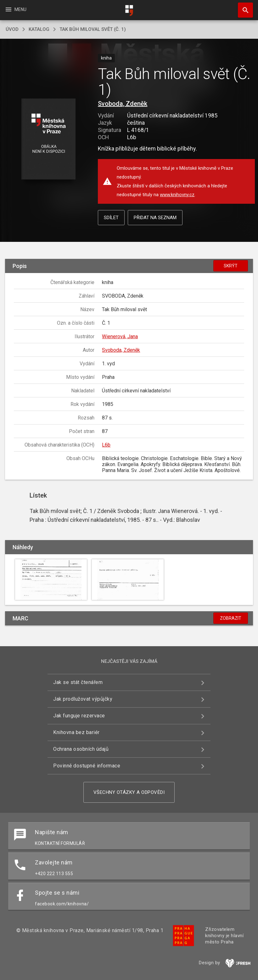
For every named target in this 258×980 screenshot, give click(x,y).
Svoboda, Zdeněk (123, 104)
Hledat (243, 7)
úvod (12, 29)
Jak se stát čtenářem (78, 682)
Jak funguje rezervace (79, 716)
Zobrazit (231, 618)
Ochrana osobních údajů (81, 749)
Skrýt (231, 266)
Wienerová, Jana (120, 336)
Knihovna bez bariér (76, 732)
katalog (39, 29)
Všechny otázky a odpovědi (129, 792)
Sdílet (111, 218)
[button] (48, 139)
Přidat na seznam (155, 218)
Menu (16, 9)
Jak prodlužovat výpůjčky (83, 699)
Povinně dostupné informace (87, 766)
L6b (106, 445)
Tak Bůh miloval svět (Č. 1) (93, 29)
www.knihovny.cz (177, 195)
